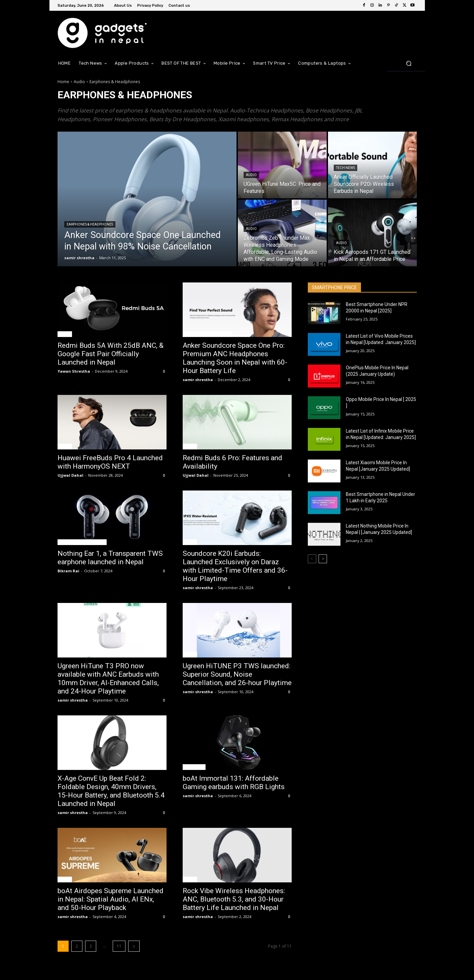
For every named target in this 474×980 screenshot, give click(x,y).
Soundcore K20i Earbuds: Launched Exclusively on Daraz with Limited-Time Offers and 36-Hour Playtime (235, 566)
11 (119, 946)
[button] (409, 63)
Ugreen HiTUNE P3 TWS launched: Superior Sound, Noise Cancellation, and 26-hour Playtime (237, 674)
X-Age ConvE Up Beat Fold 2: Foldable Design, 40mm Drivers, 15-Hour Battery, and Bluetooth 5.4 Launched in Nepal (111, 791)
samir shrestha (198, 380)
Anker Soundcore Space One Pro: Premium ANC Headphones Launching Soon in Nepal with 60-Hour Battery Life (235, 358)
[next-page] (134, 946)
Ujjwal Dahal (70, 475)
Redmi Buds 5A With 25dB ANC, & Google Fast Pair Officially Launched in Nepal (111, 354)
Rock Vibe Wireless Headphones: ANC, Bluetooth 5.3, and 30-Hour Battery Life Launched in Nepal (234, 899)
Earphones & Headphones (90, 224)
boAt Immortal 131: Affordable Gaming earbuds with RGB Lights (234, 783)
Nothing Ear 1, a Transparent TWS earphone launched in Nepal (110, 558)
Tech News (345, 168)
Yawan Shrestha (74, 371)
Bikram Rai (68, 571)
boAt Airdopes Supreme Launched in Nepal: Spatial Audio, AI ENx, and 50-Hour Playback (111, 899)
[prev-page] (312, 559)
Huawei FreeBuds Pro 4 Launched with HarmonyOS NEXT (110, 462)
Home (63, 82)
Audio (79, 82)
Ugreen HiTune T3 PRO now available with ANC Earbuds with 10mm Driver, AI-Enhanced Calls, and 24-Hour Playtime (108, 679)
